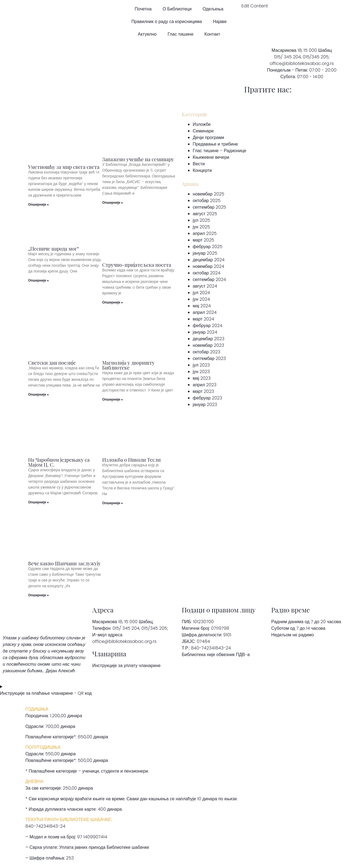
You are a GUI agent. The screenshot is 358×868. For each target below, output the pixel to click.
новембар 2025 (209, 194)
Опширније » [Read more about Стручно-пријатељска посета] (113, 302)
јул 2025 (201, 220)
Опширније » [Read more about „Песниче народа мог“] (39, 280)
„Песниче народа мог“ (54, 249)
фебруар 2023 (208, 398)
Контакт (212, 34)
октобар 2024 (207, 273)
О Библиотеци (177, 9)
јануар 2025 (205, 253)
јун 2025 (201, 227)
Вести (199, 164)
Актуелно (147, 34)
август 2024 (205, 286)
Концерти (202, 170)
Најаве (220, 22)
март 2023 (204, 391)
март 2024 (204, 319)
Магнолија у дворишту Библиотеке (129, 365)
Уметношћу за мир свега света (64, 167)
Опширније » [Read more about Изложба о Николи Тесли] (113, 503)
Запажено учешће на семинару (138, 159)
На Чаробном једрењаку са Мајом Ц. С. (59, 462)
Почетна (143, 9)
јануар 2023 (205, 405)
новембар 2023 (208, 345)
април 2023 (205, 385)
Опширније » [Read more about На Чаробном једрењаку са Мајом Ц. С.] (39, 502)
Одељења (213, 9)
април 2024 (205, 312)
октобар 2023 (207, 352)
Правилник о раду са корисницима (167, 22)
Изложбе (202, 124)
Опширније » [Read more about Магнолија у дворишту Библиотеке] (113, 399)
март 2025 (204, 240)
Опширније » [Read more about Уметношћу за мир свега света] (39, 204)
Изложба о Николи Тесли (132, 460)
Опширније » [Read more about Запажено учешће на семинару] (113, 202)
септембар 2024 (209, 280)
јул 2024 (201, 293)
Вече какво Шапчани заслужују (65, 563)
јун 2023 (201, 372)
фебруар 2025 (208, 247)
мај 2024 (202, 306)
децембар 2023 (209, 339)
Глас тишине (181, 34)
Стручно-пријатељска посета (137, 265)
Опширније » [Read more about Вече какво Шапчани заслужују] (39, 595)
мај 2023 (202, 378)
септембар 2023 (209, 358)
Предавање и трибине (215, 144)
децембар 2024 (209, 260)
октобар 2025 (207, 201)
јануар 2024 (205, 332)
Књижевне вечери (211, 157)
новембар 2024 (209, 266)
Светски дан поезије (52, 363)
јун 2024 (201, 299)
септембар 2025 (209, 207)
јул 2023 (201, 365)
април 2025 (205, 233)
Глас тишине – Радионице (220, 151)
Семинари (203, 131)
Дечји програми (208, 137)
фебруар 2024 (208, 326)
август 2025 (205, 214)
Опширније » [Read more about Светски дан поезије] (39, 394)
